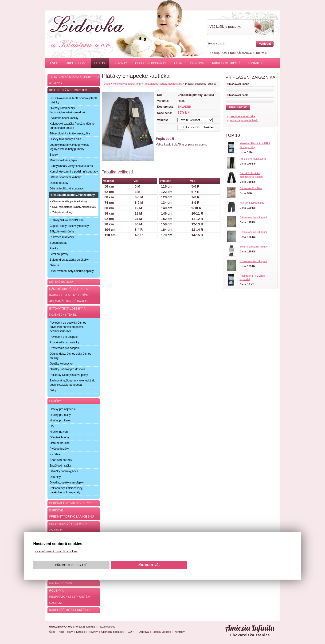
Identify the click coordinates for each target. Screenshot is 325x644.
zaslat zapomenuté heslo (244, 120)
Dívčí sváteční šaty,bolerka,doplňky (72, 271)
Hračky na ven (59, 432)
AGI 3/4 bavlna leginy (252, 203)
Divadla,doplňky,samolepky (67, 483)
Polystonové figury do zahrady (68, 527)
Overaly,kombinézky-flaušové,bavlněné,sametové (68, 110)
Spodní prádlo (59, 243)
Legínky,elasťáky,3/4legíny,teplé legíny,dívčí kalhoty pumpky (70, 147)
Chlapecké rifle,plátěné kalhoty (70, 201)
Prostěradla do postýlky (65, 342)
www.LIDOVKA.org (61, 627)
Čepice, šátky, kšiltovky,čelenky (69, 226)
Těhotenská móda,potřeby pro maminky (74, 80)
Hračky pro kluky (60, 420)
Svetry (54, 155)
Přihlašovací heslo (237, 95)
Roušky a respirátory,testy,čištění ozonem (70, 597)
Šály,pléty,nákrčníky (62, 232)
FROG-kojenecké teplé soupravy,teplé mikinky (74, 100)
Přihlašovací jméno (238, 84)
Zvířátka (55, 454)
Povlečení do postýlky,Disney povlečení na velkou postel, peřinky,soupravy (68, 327)
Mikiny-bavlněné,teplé (63, 160)
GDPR (178, 63)
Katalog (100, 63)
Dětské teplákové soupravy (67, 188)
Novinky (121, 63)
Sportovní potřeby (61, 460)
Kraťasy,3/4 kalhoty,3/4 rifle (67, 220)
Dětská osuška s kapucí (253, 217)
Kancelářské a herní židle (70, 610)
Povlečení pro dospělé (64, 337)
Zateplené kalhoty (63, 212)
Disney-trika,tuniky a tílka (65, 139)
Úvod (54, 63)
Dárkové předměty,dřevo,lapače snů (72, 514)
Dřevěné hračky (60, 437)
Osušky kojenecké (61, 364)
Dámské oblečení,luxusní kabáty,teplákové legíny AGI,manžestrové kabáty (69, 295)
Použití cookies (106, 627)
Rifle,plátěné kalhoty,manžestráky (163, 84)
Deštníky (55, 477)
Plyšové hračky (59, 449)
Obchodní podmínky (151, 63)
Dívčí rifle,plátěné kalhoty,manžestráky (74, 207)
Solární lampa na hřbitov (254, 247)
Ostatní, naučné (60, 443)
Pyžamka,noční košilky (64, 118)
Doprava (197, 63)
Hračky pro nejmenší (63, 409)
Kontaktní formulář (85, 627)
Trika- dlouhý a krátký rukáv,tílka (70, 134)
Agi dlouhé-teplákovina (253, 159)
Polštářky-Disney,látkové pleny (69, 375)
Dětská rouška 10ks (251, 188)
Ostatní (54, 265)
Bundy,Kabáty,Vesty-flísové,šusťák (71, 166)
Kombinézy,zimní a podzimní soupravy (74, 172)
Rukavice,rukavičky (62, 237)
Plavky (54, 248)
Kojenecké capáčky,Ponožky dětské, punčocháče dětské (73, 126)
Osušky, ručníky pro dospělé (68, 369)
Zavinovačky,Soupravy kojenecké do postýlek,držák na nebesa (73, 383)
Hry (52, 426)
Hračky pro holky (60, 415)
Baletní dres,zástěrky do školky (69, 260)
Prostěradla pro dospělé (65, 348)
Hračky (55, 401)
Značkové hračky (61, 466)
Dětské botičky (62, 282)
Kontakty (255, 63)
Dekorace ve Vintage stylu (71, 503)
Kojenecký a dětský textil (127, 84)
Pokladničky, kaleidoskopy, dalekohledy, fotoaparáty (67, 490)
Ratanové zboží (61, 583)
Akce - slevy (76, 63)
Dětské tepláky (59, 183)
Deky (53, 390)
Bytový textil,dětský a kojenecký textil (67, 312)
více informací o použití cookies (56, 551)
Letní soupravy (59, 254)
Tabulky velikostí (226, 63)
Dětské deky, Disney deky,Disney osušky (70, 356)
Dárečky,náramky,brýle (64, 471)
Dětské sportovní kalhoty (65, 177)
